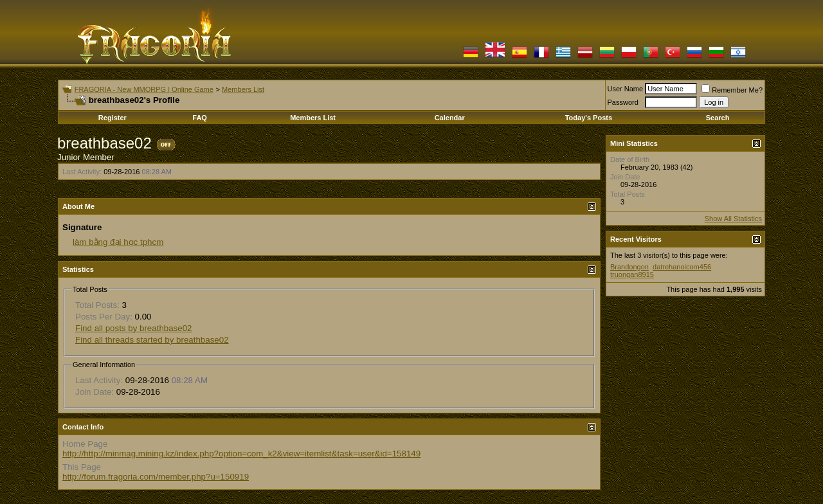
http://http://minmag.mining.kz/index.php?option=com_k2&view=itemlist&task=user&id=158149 (241, 454)
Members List (243, 89)
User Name (626, 89)
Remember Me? (732, 90)
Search (718, 118)
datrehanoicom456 (682, 267)
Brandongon (629, 267)
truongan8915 (632, 274)
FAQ (200, 118)
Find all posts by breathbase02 (134, 328)
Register (113, 118)
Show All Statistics (733, 219)
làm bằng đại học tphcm (118, 242)
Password (623, 102)
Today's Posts (589, 118)
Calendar (450, 118)
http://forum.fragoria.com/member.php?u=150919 (156, 477)
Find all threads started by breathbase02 (152, 340)
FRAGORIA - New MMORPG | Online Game (144, 89)
